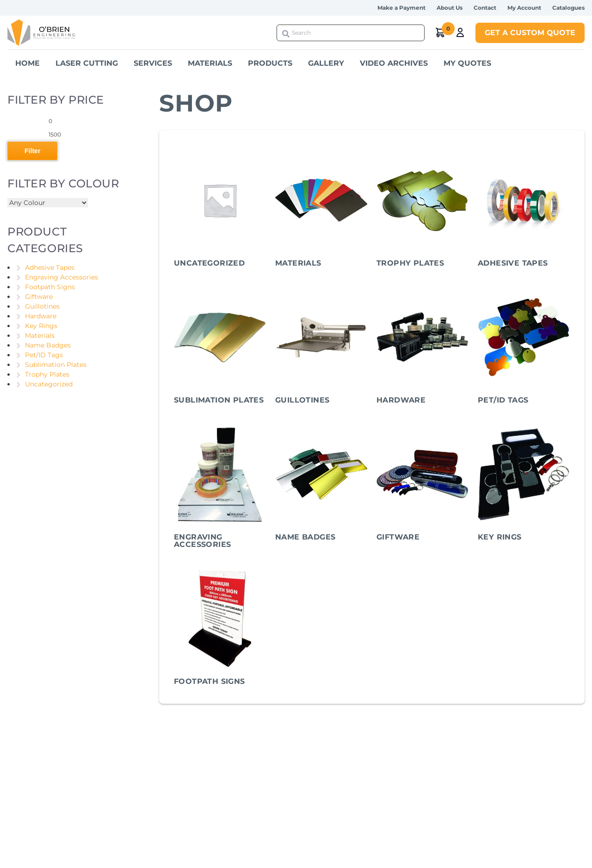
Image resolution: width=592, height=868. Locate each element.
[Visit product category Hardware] (422, 348)
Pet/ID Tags (44, 355)
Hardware (41, 316)
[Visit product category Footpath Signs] (220, 630)
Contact (485, 8)
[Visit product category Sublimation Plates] (220, 348)
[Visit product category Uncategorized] (220, 211)
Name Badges (48, 345)
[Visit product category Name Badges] (321, 485)
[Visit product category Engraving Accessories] (220, 489)
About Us (450, 8)
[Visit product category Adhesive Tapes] (524, 211)
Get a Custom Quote (530, 33)
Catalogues (568, 8)
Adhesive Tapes (50, 267)
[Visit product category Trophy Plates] (422, 211)
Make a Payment (401, 8)
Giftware (39, 297)
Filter (32, 151)
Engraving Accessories (62, 277)
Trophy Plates (47, 374)
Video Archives (394, 63)
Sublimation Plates (56, 365)
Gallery (326, 63)
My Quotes (467, 63)
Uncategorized (49, 384)
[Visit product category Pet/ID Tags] (524, 348)
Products (270, 63)
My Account (524, 8)
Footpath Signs (50, 287)
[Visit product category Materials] (321, 211)
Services (153, 63)
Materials (210, 63)
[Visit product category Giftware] (422, 485)
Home (28, 63)
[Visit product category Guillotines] (321, 348)
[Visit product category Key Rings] (524, 485)
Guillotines (42, 306)
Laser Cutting (87, 63)
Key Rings (41, 326)
